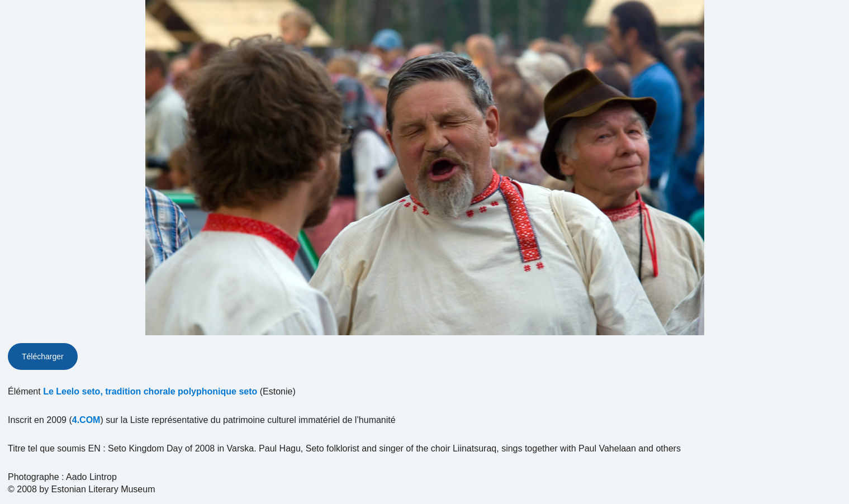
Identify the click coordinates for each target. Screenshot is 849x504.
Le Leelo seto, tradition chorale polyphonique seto (150, 391)
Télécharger (43, 356)
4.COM (86, 420)
